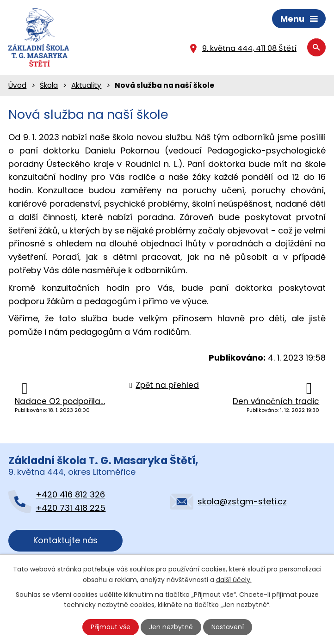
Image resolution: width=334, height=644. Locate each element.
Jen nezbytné (171, 627)
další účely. (234, 579)
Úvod (17, 85)
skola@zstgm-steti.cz (242, 501)
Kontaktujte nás (65, 540)
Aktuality (86, 85)
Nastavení (228, 627)
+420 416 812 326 (70, 494)
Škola (49, 85)
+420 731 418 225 (71, 508)
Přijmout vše (111, 627)
